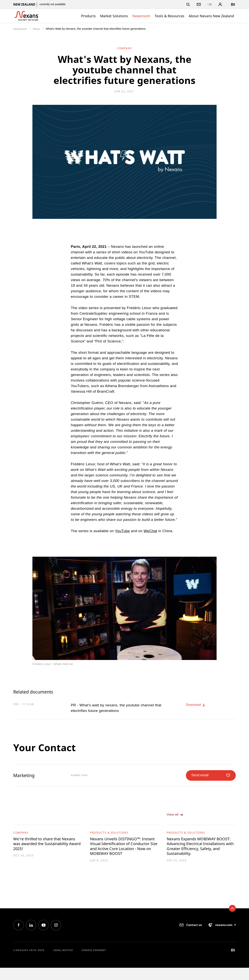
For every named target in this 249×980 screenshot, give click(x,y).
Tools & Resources (169, 16)
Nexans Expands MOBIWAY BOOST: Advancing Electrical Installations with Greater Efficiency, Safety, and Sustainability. (196, 853)
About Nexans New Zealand (211, 16)
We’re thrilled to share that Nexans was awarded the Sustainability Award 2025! (41, 847)
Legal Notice (63, 963)
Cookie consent (94, 963)
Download (197, 705)
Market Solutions (114, 16)
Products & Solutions (109, 835)
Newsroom (141, 16)
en (233, 4)
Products (88, 16)
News (37, 29)
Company (21, 835)
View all (176, 817)
